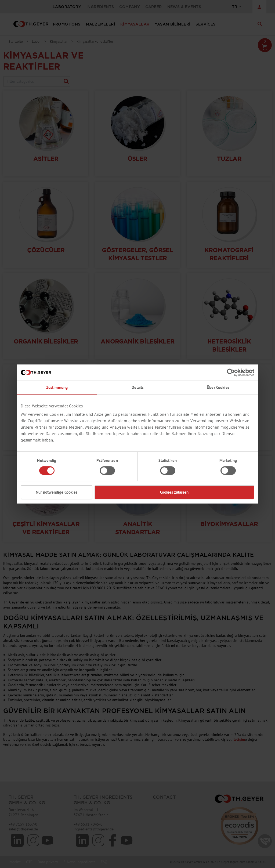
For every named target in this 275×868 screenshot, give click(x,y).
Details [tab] (138, 387)
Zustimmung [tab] (57, 387)
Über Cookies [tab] (218, 387)
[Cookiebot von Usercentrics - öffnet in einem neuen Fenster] (231, 372)
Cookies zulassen (174, 492)
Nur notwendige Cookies (57, 492)
